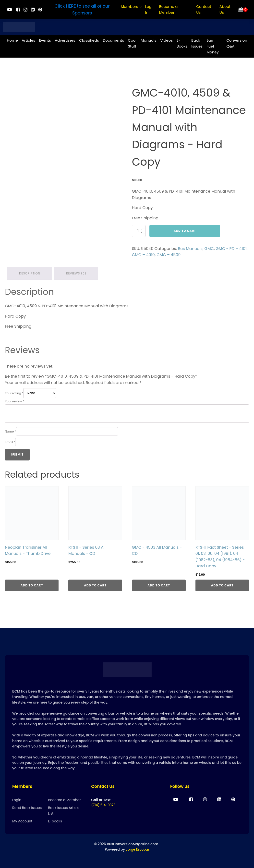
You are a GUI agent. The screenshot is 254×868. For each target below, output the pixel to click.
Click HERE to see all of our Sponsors (82, 10)
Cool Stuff (132, 43)
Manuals (148, 40)
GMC (209, 248)
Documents (114, 40)
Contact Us (204, 9)
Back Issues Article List (64, 810)
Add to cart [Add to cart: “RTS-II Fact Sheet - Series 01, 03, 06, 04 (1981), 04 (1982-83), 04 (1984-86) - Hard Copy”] (222, 584)
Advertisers (65, 40)
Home (12, 40)
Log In (148, 9)
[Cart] (243, 10)
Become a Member (168, 9)
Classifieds (89, 40)
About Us (225, 9)
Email (10, 441)
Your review (14, 400)
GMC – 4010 (143, 254)
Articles (29, 40)
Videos (166, 40)
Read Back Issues (27, 807)
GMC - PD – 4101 (231, 248)
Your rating (14, 392)
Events (45, 40)
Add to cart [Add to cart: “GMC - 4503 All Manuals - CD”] (159, 584)
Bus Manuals (190, 248)
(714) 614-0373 (104, 805)
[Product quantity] (139, 230)
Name (10, 430)
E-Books (182, 43)
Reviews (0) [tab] (77, 272)
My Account (22, 821)
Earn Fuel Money (213, 45)
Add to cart (185, 230)
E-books (55, 821)
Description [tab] (30, 272)
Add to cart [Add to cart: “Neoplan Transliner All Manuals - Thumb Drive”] (32, 584)
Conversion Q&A (237, 43)
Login (17, 800)
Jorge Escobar (137, 849)
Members (129, 6)
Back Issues (197, 43)
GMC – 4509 (169, 254)
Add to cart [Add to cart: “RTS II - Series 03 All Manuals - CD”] (95, 584)
